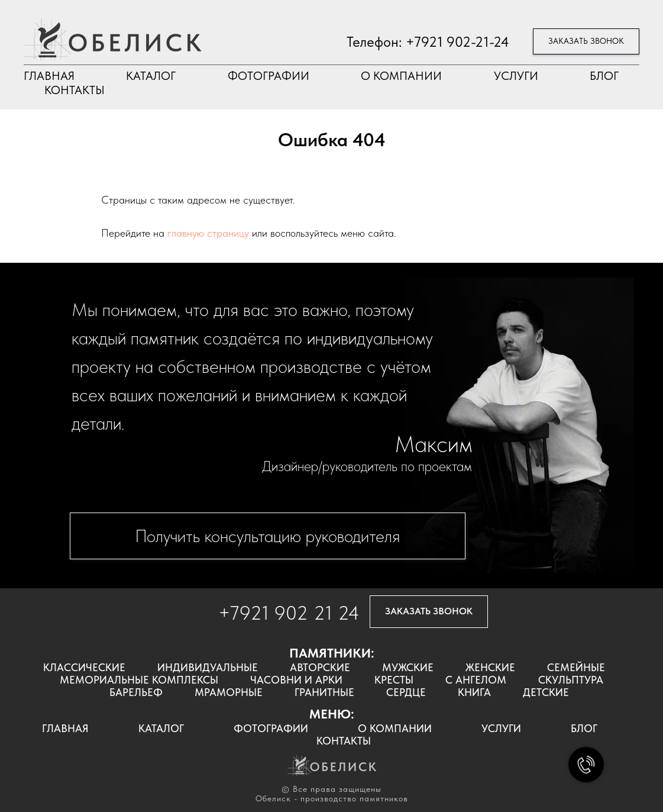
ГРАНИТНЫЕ (324, 692)
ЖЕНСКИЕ (490, 667)
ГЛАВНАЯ (49, 76)
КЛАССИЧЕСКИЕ (84, 667)
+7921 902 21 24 (289, 613)
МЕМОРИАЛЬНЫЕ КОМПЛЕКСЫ (139, 680)
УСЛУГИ (516, 76)
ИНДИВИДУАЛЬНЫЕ (208, 667)
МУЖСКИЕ (408, 667)
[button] (586, 42)
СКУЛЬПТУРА (571, 680)
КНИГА (474, 692)
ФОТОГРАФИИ (269, 76)
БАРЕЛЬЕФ (136, 692)
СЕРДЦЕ (406, 692)
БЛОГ (604, 76)
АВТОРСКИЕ (320, 667)
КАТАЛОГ (151, 76)
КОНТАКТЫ (75, 90)
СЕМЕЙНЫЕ (576, 667)
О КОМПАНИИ (401, 76)
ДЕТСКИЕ (546, 692)
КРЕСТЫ (394, 680)
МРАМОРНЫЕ (229, 692)
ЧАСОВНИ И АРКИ (296, 680)
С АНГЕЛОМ (476, 680)
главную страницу (208, 233)
